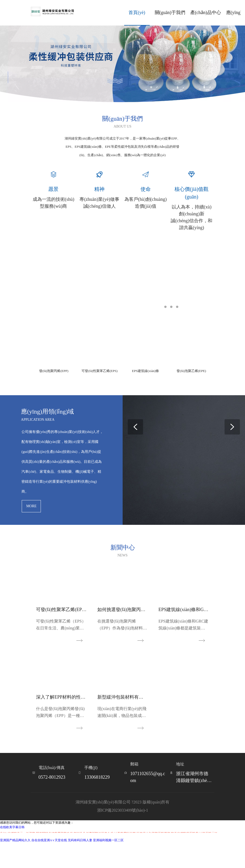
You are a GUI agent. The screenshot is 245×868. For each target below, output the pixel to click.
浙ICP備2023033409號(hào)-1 (123, 836)
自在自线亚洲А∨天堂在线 (49, 866)
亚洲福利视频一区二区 (108, 866)
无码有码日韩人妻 (80, 866)
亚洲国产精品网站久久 (15, 866)
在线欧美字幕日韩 (12, 853)
